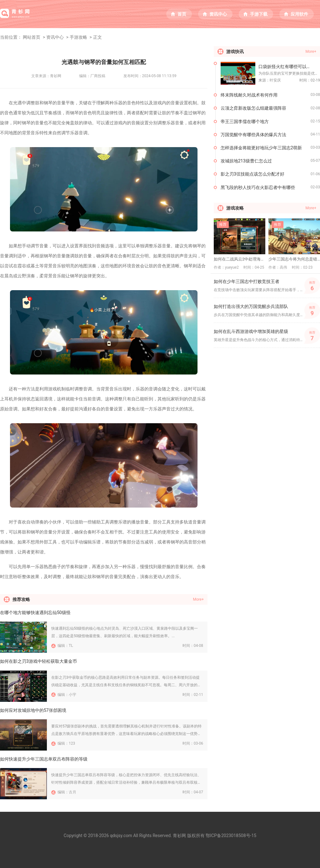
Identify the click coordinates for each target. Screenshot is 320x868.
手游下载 (259, 14)
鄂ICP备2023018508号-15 (231, 836)
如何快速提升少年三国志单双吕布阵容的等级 (44, 759)
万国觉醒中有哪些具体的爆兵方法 (253, 135)
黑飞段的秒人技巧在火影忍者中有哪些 (258, 187)
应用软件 (299, 14)
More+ (198, 599)
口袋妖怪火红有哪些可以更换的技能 (289, 67)
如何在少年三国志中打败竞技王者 (247, 281)
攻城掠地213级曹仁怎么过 (246, 161)
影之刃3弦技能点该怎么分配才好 (252, 174)
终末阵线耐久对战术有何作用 (249, 95)
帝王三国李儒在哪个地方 (245, 122)
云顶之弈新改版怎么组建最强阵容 (253, 108)
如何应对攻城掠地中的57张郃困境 (33, 710)
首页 (182, 14)
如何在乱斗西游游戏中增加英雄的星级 (251, 331)
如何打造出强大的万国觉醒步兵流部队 (251, 306)
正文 (97, 37)
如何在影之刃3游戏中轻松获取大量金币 (38, 661)
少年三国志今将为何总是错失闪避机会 (294, 259)
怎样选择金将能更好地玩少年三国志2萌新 (261, 148)
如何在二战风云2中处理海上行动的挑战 (240, 259)
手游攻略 (78, 37)
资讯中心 (218, 14)
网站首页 (32, 37)
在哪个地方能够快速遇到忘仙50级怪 (35, 613)
